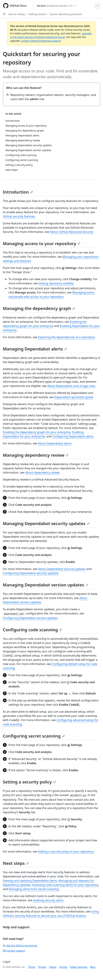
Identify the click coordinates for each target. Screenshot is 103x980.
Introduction (18, 192)
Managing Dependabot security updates (46, 523)
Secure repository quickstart (66, 14)
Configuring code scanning (32, 630)
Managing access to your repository (42, 243)
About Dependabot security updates (62, 569)
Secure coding (17, 14)
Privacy (42, 967)
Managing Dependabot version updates (46, 585)
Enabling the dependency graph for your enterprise (37, 432)
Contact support (14, 951)
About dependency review (42, 472)
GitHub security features (19, 216)
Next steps (16, 863)
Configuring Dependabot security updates (31, 573)
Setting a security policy (29, 782)
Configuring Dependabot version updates (30, 618)
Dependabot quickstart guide (74, 397)
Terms (32, 967)
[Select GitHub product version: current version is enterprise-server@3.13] (56, 6)
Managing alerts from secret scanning (34, 889)
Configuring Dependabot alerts (73, 436)
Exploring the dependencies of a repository (66, 337)
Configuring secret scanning (34, 736)
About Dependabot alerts (55, 443)
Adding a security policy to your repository (66, 851)
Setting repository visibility (56, 283)
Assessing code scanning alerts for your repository (65, 885)
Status (53, 967)
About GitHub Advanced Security (71, 232)
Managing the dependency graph (39, 308)
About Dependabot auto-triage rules (71, 386)
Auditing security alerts (48, 900)
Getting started (37, 14)
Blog (93, 967)
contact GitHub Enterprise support (41, 41)
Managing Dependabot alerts (35, 349)
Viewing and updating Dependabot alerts (30, 881)
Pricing (63, 967)
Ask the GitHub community (20, 946)
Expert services (79, 967)
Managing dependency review (36, 455)
